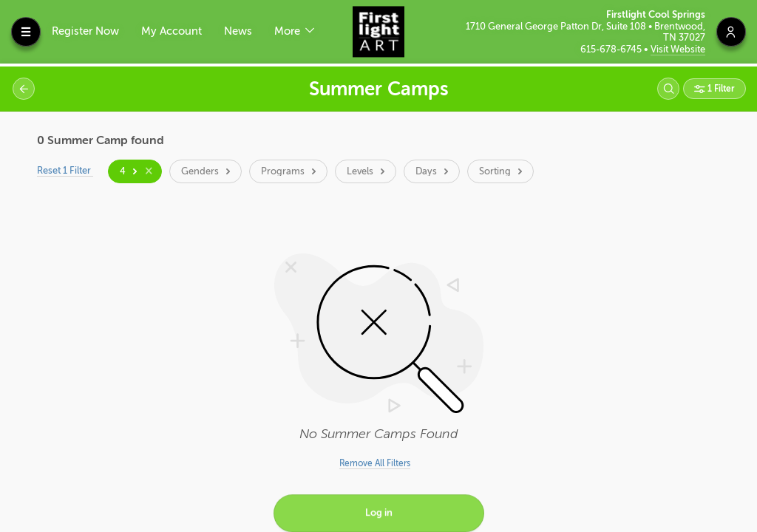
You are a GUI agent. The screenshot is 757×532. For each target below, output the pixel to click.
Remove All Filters (375, 463)
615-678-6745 (612, 49)
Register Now (85, 31)
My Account (172, 31)
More (289, 31)
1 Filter (720, 89)
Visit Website (678, 49)
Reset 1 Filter (66, 170)
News (238, 31)
